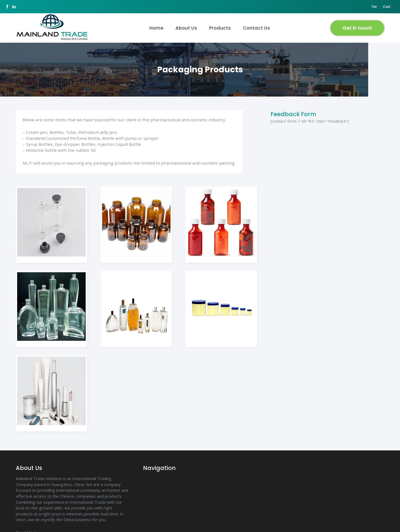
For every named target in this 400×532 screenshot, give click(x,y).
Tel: (368, 5)
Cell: (380, 5)
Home (156, 25)
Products (219, 25)
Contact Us (256, 25)
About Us (185, 25)
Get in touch (356, 24)
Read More (26, 529)
